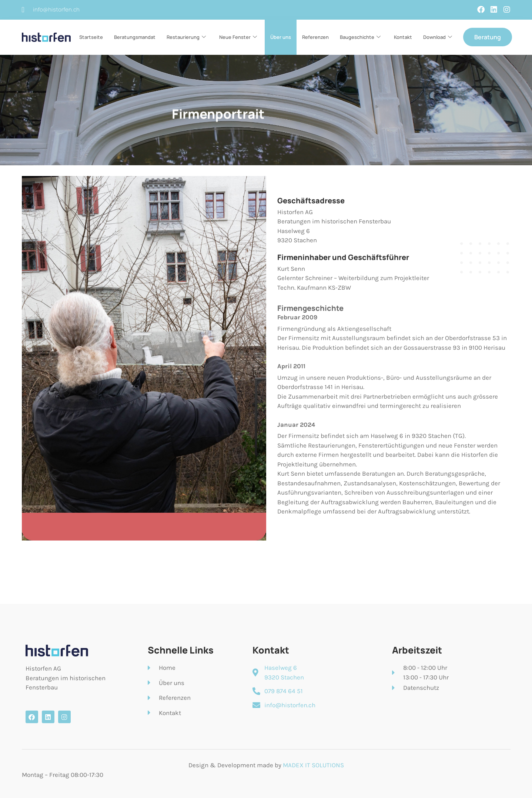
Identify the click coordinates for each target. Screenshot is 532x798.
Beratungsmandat (135, 37)
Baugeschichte (360, 37)
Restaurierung (186, 37)
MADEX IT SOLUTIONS (313, 765)
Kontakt (403, 37)
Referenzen (315, 37)
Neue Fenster (238, 37)
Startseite (91, 37)
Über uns (281, 37)
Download (438, 37)
